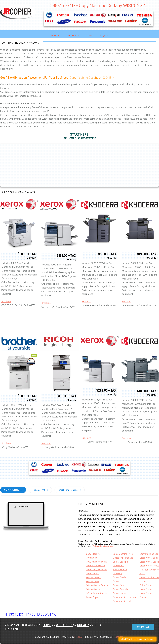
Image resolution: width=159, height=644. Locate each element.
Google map (108, 546)
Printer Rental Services (98, 585)
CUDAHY (83, 625)
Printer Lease (93, 581)
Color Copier (92, 574)
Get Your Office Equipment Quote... (137, 639)
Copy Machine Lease (97, 562)
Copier (143, 597)
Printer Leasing (94, 577)
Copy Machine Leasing (124, 597)
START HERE (79, 134)
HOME (47, 625)
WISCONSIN (64, 625)
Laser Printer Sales (149, 558)
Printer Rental (93, 589)
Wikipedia (97, 546)
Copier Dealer (120, 577)
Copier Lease (119, 593)
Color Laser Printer (95, 565)
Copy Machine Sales (123, 601)
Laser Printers (146, 593)
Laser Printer (146, 589)
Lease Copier (93, 597)
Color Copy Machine (96, 569)
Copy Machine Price (123, 554)
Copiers (117, 581)
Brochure (6, 301)
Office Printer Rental (97, 593)
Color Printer (146, 585)
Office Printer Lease (123, 558)
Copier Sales (119, 585)
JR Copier (79, 637)
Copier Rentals (120, 589)
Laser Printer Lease (149, 562)
